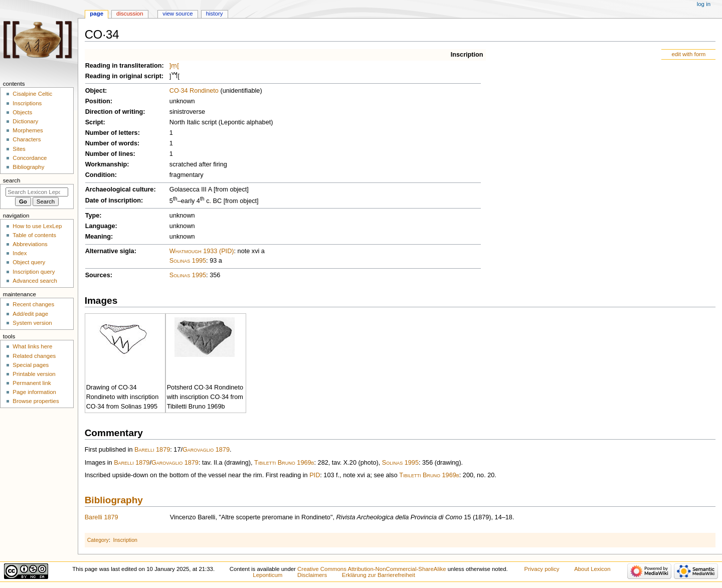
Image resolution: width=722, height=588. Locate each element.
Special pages (31, 365)
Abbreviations (30, 244)
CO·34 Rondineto (194, 91)
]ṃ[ (174, 66)
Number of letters (112, 133)
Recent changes (33, 304)
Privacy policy (542, 569)
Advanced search (35, 281)
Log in (704, 4)
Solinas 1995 (188, 261)
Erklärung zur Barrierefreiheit (379, 575)
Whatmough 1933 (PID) (202, 251)
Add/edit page (30, 314)
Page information (34, 392)
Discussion (130, 14)
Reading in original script (123, 76)
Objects (22, 112)
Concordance (30, 158)
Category (98, 540)
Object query (29, 262)
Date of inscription (113, 201)
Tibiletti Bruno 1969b (284, 463)
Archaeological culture (120, 189)
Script (94, 122)
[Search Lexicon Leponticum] (37, 192)
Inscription (467, 55)
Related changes (34, 356)
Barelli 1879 (152, 450)
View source (177, 14)
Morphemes (28, 130)
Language (100, 226)
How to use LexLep (37, 226)
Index (20, 253)
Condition (100, 175)
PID (315, 475)
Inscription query (34, 272)
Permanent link (32, 383)
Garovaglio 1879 (206, 450)
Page (97, 14)
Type (93, 216)
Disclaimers (312, 575)
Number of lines (109, 154)
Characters (27, 139)
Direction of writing (114, 112)
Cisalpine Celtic (32, 94)
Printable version (34, 374)
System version (32, 323)
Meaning (98, 237)
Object (95, 91)
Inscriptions (27, 103)
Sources (98, 275)
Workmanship (106, 164)
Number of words (111, 143)
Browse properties (36, 401)
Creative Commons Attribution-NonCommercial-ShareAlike (372, 569)
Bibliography (114, 500)
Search (12, 180)
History (215, 14)
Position (98, 101)
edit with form (688, 54)
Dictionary (25, 121)
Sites (19, 149)
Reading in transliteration (124, 66)
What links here (32, 346)
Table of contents (34, 235)
